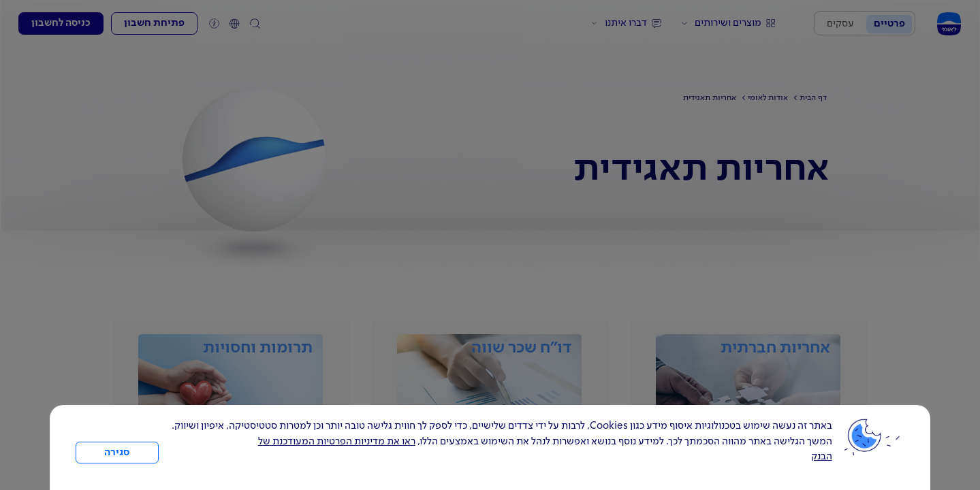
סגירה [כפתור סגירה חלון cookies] (117, 453)
